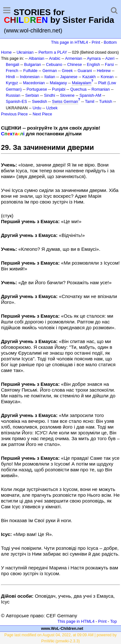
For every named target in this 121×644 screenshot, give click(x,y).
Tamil (90, 102)
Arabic (55, 59)
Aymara (94, 59)
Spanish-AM (90, 95)
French (12, 71)
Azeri (110, 59)
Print (96, 42)
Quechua (78, 89)
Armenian (73, 59)
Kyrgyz (12, 83)
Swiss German (65, 102)
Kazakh (89, 77)
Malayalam (82, 83)
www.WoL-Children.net (62, 629)
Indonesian (30, 77)
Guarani (85, 71)
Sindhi (50, 95)
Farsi (109, 65)
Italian (50, 77)
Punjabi (59, 89)
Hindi (10, 77)
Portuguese (37, 89)
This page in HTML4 (70, 42)
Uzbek (52, 108)
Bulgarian (33, 65)
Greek (67, 71)
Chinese (75, 65)
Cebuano (54, 65)
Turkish (106, 102)
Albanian (36, 59)
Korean (107, 77)
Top (113, 621)
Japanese (69, 77)
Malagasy (58, 83)
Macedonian (34, 83)
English (93, 65)
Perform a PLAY (53, 52)
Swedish (40, 102)
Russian (13, 95)
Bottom (110, 42)
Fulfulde (30, 71)
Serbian (32, 95)
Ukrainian (25, 52)
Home (6, 52)
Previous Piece (14, 114)
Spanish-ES (16, 102)
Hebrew (104, 71)
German (50, 71)
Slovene (67, 95)
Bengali (13, 65)
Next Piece (42, 114)
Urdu (37, 108)
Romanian (101, 89)
